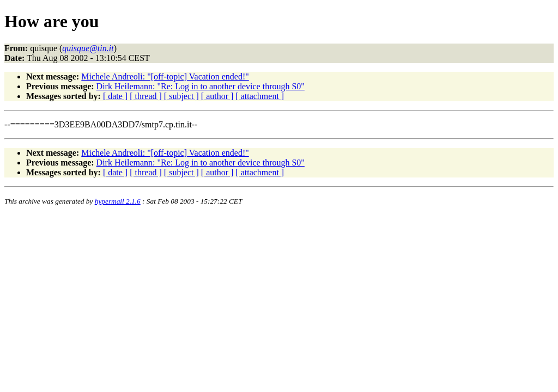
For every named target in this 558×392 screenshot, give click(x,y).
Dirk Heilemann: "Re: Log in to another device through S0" (201, 86)
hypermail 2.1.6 (118, 201)
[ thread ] (146, 96)
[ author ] (217, 96)
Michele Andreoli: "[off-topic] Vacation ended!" (165, 76)
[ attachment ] (260, 96)
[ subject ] (181, 96)
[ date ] (115, 96)
